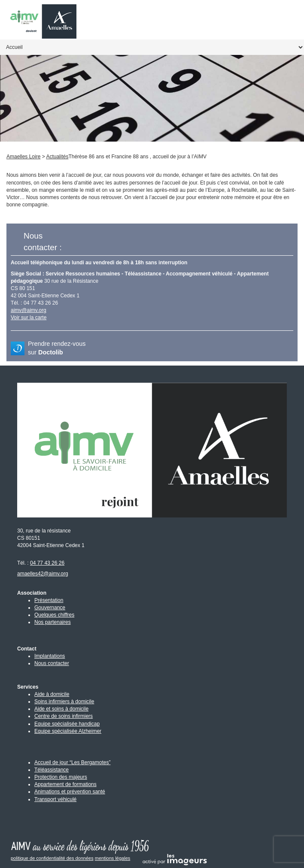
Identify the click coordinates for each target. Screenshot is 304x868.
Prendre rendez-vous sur (57, 348)
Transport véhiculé (55, 799)
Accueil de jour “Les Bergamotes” (72, 762)
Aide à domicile (52, 694)
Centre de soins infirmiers (64, 716)
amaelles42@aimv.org (43, 574)
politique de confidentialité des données (52, 858)
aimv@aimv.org (29, 310)
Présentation (49, 600)
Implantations (50, 656)
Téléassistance (52, 770)
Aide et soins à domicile (61, 709)
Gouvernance (50, 608)
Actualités (57, 157)
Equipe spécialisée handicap (67, 724)
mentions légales (113, 858)
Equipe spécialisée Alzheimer (68, 731)
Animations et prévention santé (70, 792)
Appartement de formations (65, 784)
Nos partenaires (53, 622)
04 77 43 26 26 (47, 563)
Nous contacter (52, 663)
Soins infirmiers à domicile (64, 702)
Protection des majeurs (61, 777)
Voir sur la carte (29, 318)
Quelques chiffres (54, 615)
